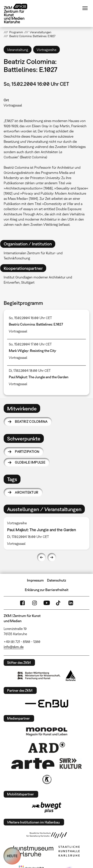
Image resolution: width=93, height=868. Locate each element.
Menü (85, 8)
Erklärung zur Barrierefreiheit (47, 590)
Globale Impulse (30, 462)
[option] (46, 533)
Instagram (35, 603)
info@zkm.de (14, 647)
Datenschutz (57, 580)
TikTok (59, 603)
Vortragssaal (13, 105)
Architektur (27, 492)
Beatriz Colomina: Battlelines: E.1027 (36, 324)
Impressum (35, 580)
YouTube (47, 603)
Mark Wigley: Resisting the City (33, 351)
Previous (41, 557)
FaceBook (22, 603)
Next (52, 557)
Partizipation (27, 451)
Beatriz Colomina (31, 421)
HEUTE (12, 856)
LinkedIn (71, 603)
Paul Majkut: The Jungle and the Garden (39, 377)
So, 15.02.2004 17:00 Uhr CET (30, 344)
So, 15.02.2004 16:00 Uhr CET (30, 318)
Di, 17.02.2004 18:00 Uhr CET (30, 370)
